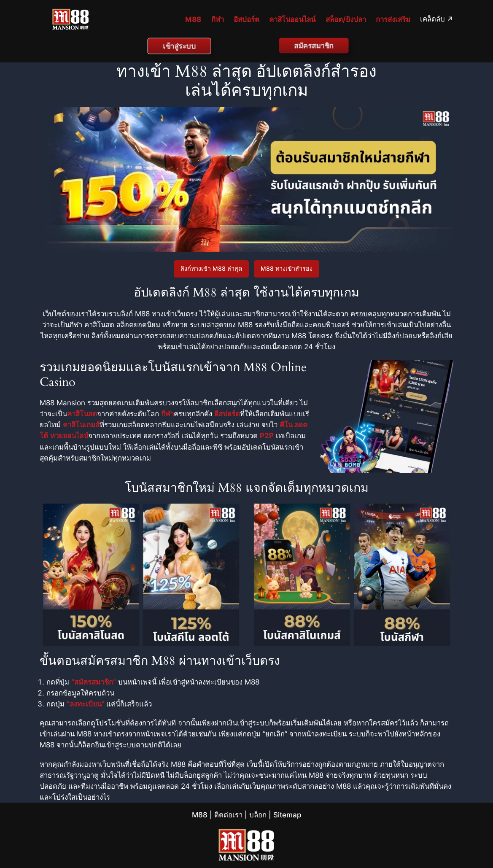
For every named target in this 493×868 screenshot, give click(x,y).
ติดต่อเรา (228, 815)
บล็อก (258, 815)
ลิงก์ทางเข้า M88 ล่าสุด (211, 268)
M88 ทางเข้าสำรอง (287, 268)
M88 (200, 815)
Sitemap (287, 815)
